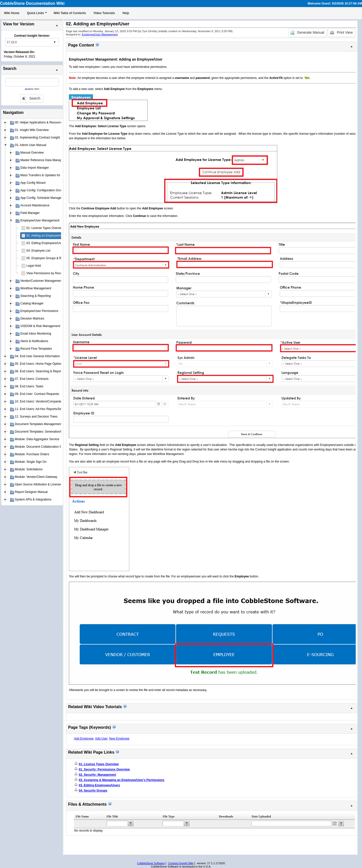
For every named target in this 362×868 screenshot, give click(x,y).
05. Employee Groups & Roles (47, 258)
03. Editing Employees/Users (46, 243)
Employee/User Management (100, 34)
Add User (101, 739)
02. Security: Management (97, 775)
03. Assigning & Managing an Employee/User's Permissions (122, 780)
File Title (112, 816)
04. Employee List (38, 251)
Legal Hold (34, 266)
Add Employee (84, 739)
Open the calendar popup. (335, 824)
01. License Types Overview (45, 228)
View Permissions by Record (46, 273)
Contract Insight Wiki (181, 863)
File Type (169, 816)
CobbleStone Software (151, 863)
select (55, 42)
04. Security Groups (93, 791)
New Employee (119, 739)
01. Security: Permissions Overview (104, 769)
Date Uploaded (261, 816)
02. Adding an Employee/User (46, 236)
